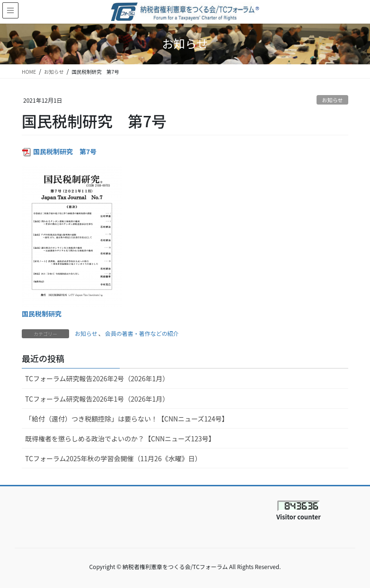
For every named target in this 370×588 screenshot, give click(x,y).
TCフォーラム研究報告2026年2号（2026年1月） (97, 378)
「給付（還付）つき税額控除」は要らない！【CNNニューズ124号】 (127, 419)
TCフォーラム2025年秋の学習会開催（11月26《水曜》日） (113, 458)
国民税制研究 (42, 314)
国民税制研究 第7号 (65, 151)
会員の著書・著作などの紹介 (142, 333)
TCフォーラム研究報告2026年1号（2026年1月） (97, 399)
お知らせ (332, 100)
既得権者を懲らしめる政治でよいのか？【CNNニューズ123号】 (120, 439)
